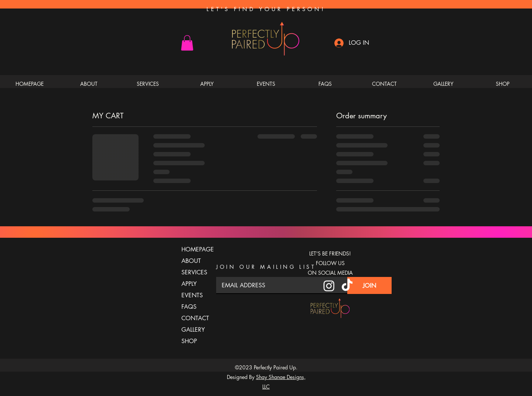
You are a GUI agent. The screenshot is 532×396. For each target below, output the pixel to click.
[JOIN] (369, 285)
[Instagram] (329, 286)
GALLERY (193, 330)
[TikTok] (347, 286)
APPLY (189, 284)
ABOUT (191, 261)
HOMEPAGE (194, 249)
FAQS (189, 307)
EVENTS (192, 295)
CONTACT (194, 318)
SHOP (189, 341)
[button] (187, 43)
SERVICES (194, 272)
